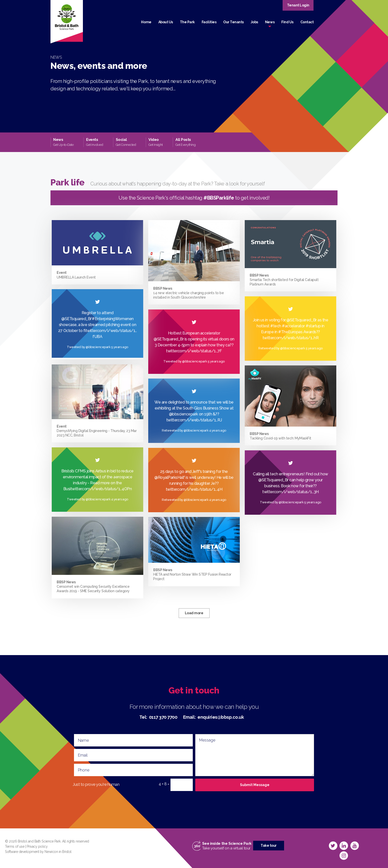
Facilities (209, 22)
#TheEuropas (290, 332)
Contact (307, 22)
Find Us (287, 22)
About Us (166, 22)
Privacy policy (37, 846)
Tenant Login (298, 5)
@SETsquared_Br (302, 320)
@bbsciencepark (183, 414)
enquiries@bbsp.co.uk (221, 717)
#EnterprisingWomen (110, 319)
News (270, 22)
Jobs (254, 22)
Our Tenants (233, 22)
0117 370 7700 (163, 717)
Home (146, 22)
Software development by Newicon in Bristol (38, 852)
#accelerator (293, 326)
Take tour (269, 845)
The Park (187, 22)
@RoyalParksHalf (170, 477)
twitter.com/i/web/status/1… (192, 420)
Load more (194, 613)
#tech (276, 326)
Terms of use (15, 846)
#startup (313, 326)
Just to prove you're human (96, 784)
